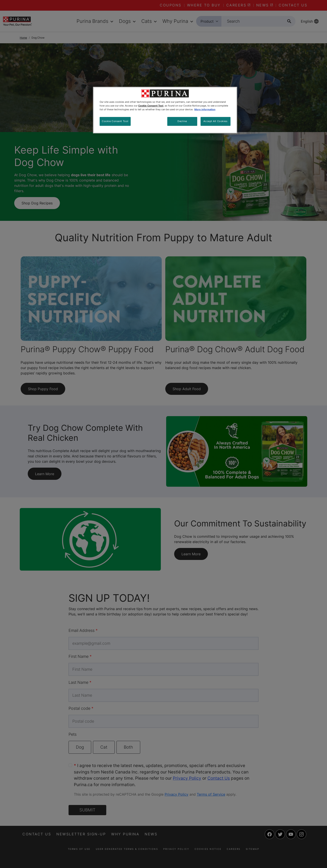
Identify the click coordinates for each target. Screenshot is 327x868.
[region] (165, 110)
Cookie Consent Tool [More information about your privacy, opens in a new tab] (151, 106)
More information (205, 109)
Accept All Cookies (215, 121)
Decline (182, 121)
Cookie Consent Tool (115, 121)
